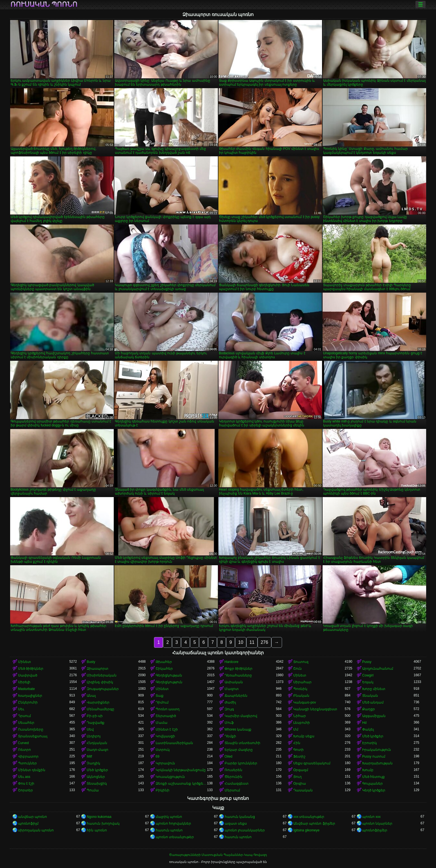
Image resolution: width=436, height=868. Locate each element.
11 (252, 642)
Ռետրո (24, 750)
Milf (89, 756)
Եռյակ (368, 682)
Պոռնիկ (300, 689)
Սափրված (28, 675)
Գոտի (299, 750)
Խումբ (368, 770)
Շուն (298, 669)
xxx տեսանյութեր (309, 817)
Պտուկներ (27, 763)
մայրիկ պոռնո (169, 817)
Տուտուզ (301, 662)
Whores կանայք (238, 729)
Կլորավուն (165, 763)
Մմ (296, 729)
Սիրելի (24, 682)
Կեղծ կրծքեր (374, 790)
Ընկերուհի (28, 702)
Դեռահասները (238, 675)
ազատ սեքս (236, 824)
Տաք (160, 696)
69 (157, 756)
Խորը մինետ (374, 689)
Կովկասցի (165, 736)
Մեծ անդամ (373, 702)
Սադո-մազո (98, 750)
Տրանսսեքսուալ (33, 736)
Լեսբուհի (302, 723)
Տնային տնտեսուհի (242, 743)
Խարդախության (377, 763)
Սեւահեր (26, 723)
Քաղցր (369, 709)
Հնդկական (97, 743)
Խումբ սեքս (304, 736)
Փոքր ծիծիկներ (239, 669)
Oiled (229, 756)
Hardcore (232, 662)
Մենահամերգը (100, 709)
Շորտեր (25, 790)
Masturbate (26, 689)
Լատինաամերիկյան (174, 743)
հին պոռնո (97, 830)
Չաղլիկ (93, 763)
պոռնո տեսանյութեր (175, 837)
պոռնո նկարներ (377, 824)
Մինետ (24, 662)
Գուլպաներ (373, 784)
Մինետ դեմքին (32, 770)
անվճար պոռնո (33, 817)
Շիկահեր (164, 669)
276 (264, 642)
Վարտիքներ (98, 702)
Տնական (370, 696)
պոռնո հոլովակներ (173, 824)
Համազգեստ (237, 784)
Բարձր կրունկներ (241, 763)
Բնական (301, 696)
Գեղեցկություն (169, 682)
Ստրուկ (163, 750)
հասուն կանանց (240, 817)
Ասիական (234, 682)
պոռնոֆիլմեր (375, 830)
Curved (24, 743)
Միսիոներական (102, 675)
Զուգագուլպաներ (103, 689)
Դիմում (162, 702)
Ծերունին (233, 777)
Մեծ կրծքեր (373, 736)
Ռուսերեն (233, 770)
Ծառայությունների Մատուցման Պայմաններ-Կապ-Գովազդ (218, 855)
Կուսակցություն (170, 777)
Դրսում (24, 716)
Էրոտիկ (370, 743)
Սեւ (21, 709)
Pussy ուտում (374, 756)
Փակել (368, 729)
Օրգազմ (301, 770)
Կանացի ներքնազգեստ (315, 709)
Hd (364, 723)
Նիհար (300, 716)
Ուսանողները (31, 729)
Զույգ (229, 709)
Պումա (93, 790)
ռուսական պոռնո (44, 5)
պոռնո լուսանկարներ (245, 830)
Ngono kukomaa (99, 817)
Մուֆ (229, 723)
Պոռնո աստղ (168, 709)
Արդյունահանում (378, 669)
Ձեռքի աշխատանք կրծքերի (181, 784)
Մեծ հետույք (374, 777)
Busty (91, 662)
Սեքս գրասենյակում (312, 763)
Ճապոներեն (236, 696)
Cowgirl (368, 675)
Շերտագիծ (166, 716)
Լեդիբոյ (94, 736)
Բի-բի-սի (95, 716)
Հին (297, 743)
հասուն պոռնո (169, 830)
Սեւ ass (24, 777)
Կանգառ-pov (305, 702)
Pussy (367, 662)
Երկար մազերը (239, 750)
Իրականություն (377, 750)
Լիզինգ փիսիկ (100, 682)
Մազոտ (232, 689)
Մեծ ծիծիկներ (31, 669)
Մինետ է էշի (167, 729)
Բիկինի (163, 790)
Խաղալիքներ (30, 696)
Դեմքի (230, 736)
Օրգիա (300, 784)
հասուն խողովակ (103, 824)
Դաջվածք (96, 723)
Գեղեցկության (169, 675)
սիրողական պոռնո (36, 830)
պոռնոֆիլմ (28, 824)
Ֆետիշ (299, 756)
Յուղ (298, 777)
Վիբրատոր (28, 756)
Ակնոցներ (96, 777)
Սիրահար (302, 682)
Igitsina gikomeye (306, 830)
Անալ (91, 696)
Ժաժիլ (230, 702)
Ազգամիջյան (374, 716)
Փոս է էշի (26, 784)
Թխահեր (164, 662)
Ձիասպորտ (98, 669)
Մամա (162, 723)
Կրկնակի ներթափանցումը (181, 770)
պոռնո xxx (371, 817)
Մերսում (232, 790)
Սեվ (90, 729)
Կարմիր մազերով (241, 716)
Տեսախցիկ (97, 784)
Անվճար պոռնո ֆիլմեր (314, 824)
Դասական (303, 790)
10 (241, 642)
